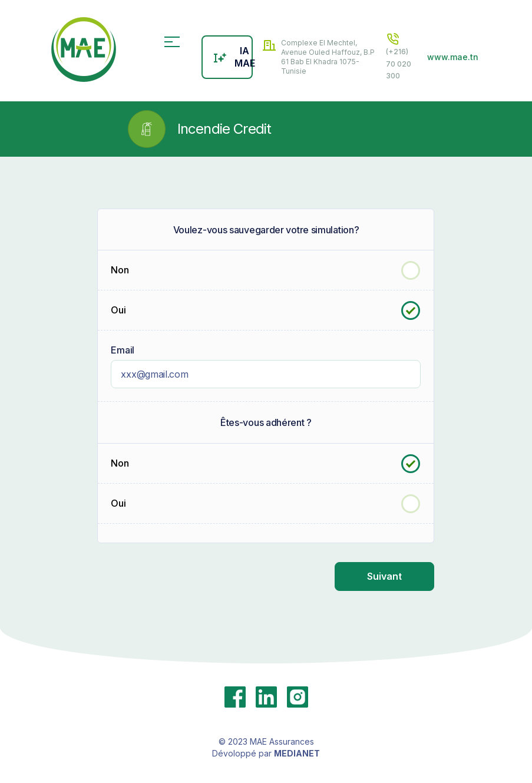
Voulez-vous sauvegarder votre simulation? (266, 230)
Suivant (384, 576)
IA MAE (233, 57)
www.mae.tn (453, 57)
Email (123, 350)
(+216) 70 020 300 (399, 56)
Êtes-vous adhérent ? (266, 422)
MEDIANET (297, 753)
